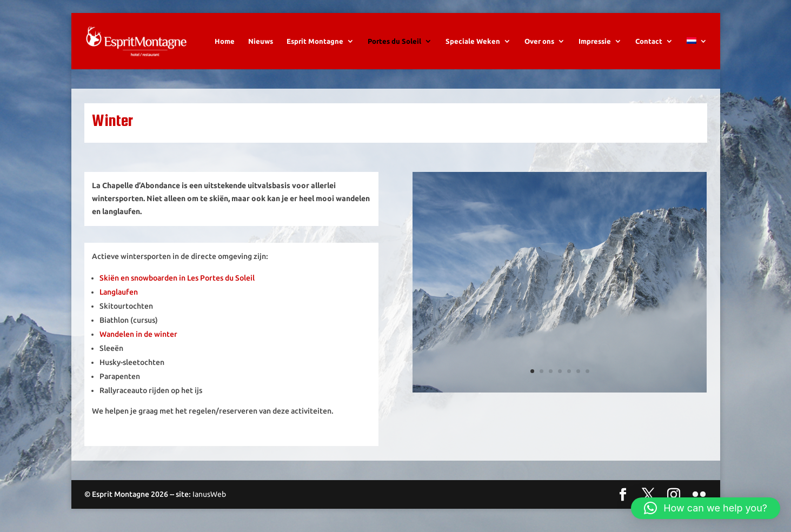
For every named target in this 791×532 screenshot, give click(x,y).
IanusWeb (209, 494)
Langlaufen (119, 292)
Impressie (595, 41)
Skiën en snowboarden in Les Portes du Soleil (177, 278)
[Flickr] (699, 495)
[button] (706, 508)
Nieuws (261, 41)
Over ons (539, 41)
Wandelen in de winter (138, 334)
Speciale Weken (473, 41)
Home (225, 41)
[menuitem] (697, 53)
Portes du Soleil (394, 41)
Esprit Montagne (315, 41)
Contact (649, 41)
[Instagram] (674, 495)
